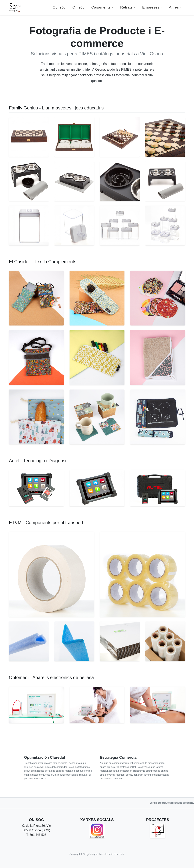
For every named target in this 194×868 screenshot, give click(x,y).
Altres (174, 7)
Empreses (151, 7)
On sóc (78, 7)
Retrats (126, 7)
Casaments (101, 7)
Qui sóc (59, 7)
